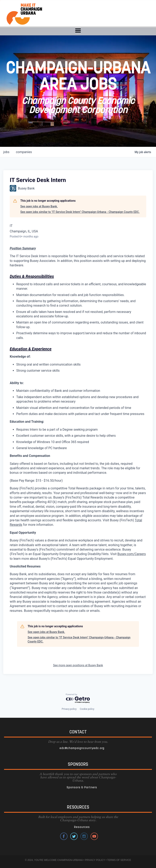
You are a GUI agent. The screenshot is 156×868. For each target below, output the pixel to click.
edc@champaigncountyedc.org (82, 748)
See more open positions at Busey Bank (78, 665)
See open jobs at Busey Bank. (39, 206)
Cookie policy (87, 709)
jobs (6, 152)
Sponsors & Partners (82, 788)
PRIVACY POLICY (95, 860)
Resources (82, 827)
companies (24, 152)
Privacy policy (69, 709)
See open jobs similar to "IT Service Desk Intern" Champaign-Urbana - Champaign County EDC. (80, 212)
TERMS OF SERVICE (119, 860)
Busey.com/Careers (132, 554)
